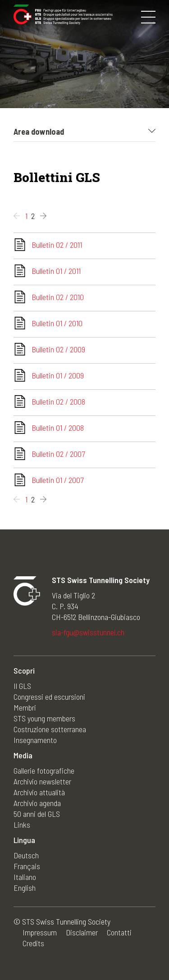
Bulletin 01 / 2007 (57, 480)
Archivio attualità (39, 792)
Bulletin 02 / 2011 (57, 245)
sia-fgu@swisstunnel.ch (88, 632)
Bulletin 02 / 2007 (58, 454)
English (25, 888)
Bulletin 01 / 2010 (57, 323)
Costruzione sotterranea (50, 729)
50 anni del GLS (37, 814)
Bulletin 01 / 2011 (56, 271)
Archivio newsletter (42, 781)
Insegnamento (35, 740)
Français (27, 866)
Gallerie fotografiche (44, 770)
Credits (33, 943)
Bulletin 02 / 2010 (58, 297)
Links (22, 825)
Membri (25, 707)
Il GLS (22, 686)
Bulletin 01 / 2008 (58, 428)
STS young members (44, 718)
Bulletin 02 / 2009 (58, 349)
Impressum (40, 932)
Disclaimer (82, 932)
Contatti (119, 932)
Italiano (25, 877)
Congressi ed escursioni (49, 697)
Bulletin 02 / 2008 (58, 401)
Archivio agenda (37, 803)
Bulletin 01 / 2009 (58, 375)
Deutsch (26, 855)
